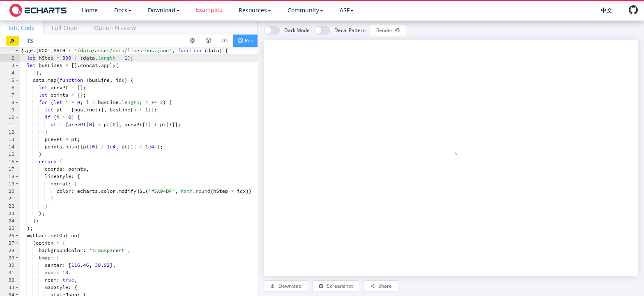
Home (90, 10)
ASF (347, 10)
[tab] (22, 28)
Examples (209, 10)
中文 (607, 10)
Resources (255, 10)
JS (13, 40)
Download (164, 10)
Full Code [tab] (64, 28)
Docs (123, 10)
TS (30, 40)
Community (305, 10)
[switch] (287, 30)
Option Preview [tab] (115, 28)
